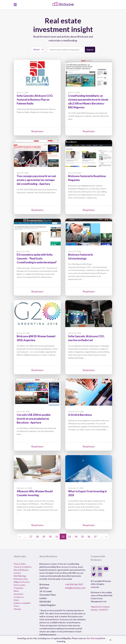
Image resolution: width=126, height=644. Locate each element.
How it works (20, 585)
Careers (17, 573)
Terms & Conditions (23, 567)
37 (95, 537)
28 (37, 537)
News (16, 591)
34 (76, 537)
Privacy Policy (20, 564)
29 (44, 537)
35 (82, 537)
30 (50, 537)
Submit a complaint (22, 603)
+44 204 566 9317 (74, 584)
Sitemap (17, 609)
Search (90, 49)
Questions (18, 594)
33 (69, 537)
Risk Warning (92, 638)
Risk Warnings (20, 576)
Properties (18, 588)
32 (63, 537)
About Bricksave (21, 570)
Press (16, 606)
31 (57, 537)
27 (31, 537)
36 (89, 537)
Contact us (19, 597)
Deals (16, 600)
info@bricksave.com (75, 588)
